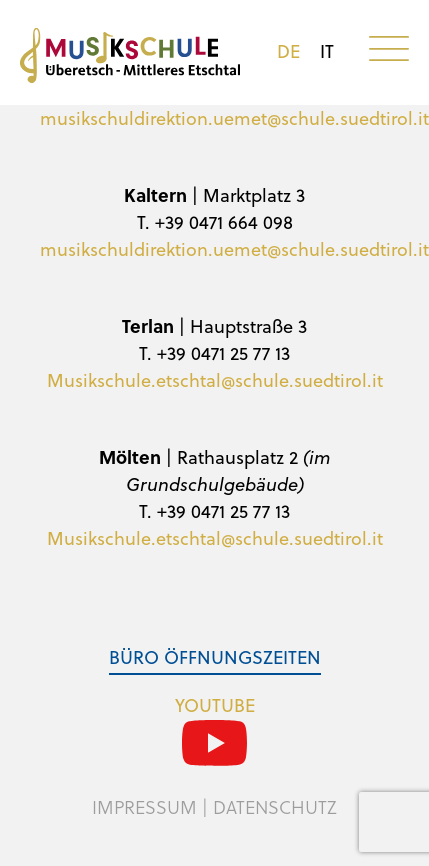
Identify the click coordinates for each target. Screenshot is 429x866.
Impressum (144, 807)
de (288, 51)
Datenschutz (275, 807)
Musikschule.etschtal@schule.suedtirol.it (215, 379)
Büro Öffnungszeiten (215, 656)
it (327, 51)
